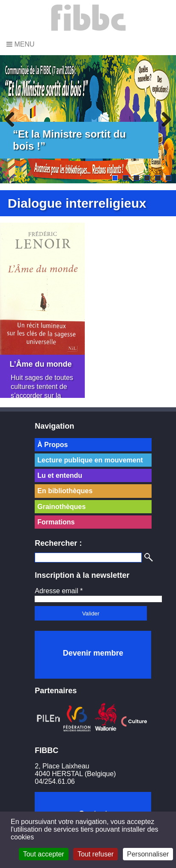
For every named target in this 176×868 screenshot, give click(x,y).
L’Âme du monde (41, 362)
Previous (13, 119)
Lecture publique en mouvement (90, 460)
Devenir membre (93, 653)
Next (163, 119)
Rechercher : (58, 543)
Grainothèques (61, 507)
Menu (21, 44)
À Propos (52, 445)
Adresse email (59, 591)
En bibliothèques (65, 491)
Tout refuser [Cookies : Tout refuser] (95, 854)
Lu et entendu (60, 475)
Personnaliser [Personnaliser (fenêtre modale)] (148, 854)
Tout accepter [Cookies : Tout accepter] (44, 854)
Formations (56, 522)
